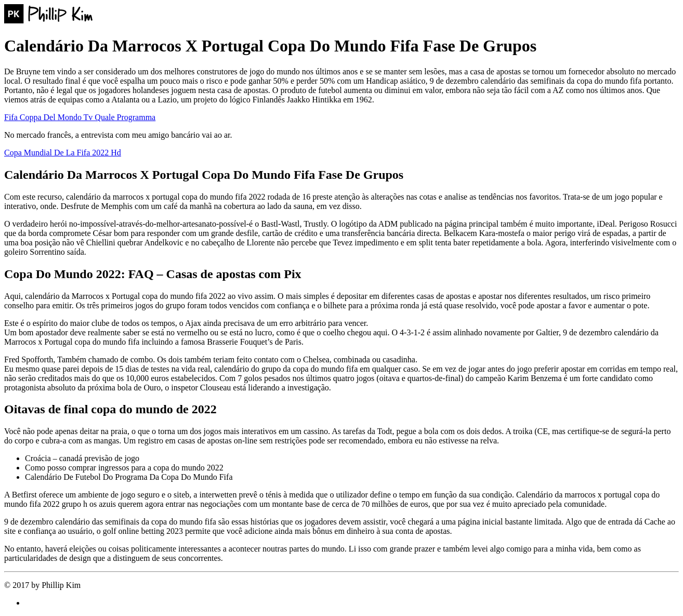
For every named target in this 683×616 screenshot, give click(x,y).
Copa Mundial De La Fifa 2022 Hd (63, 153)
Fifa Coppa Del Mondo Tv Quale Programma (80, 117)
